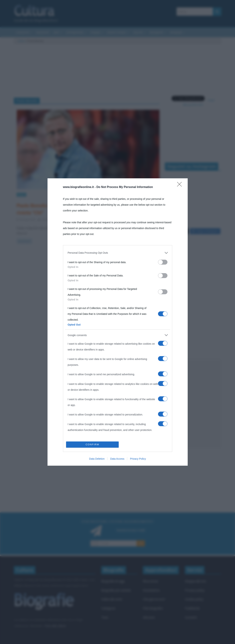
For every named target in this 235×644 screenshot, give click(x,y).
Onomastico (151, 584)
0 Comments (69, 220)
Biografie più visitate (116, 584)
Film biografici (153, 602)
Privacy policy (195, 584)
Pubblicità (192, 602)
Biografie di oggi (113, 575)
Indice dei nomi (112, 593)
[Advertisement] (193, 397)
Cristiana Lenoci (50, 220)
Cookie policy (194, 593)
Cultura (22, 41)
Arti (56, 32)
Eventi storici (117, 32)
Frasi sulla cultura (55, 619)
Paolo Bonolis (93, 220)
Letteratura (75, 32)
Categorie (108, 602)
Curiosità (23, 32)
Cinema (95, 32)
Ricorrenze (151, 575)
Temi (105, 611)
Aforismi (176, 32)
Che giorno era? (154, 593)
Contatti (191, 611)
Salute (138, 32)
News (21, 195)
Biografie (156, 32)
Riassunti (43, 32)
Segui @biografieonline (193, 98)
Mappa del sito (196, 575)
